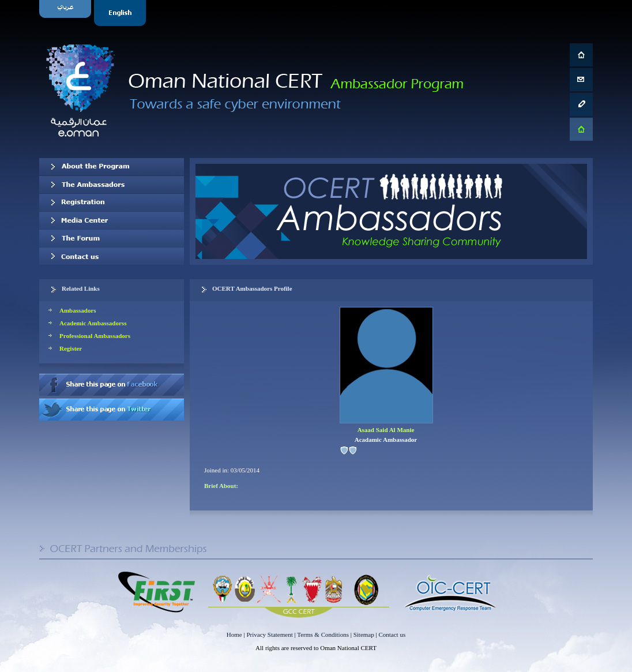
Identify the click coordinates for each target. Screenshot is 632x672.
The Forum (112, 238)
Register (71, 348)
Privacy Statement (269, 635)
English (121, 13)
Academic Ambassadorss (93, 323)
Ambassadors (78, 310)
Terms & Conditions (323, 635)
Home (234, 635)
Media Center (112, 220)
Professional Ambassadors (95, 336)
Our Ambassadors (112, 185)
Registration (112, 202)
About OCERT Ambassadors (112, 167)
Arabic (67, 13)
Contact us (112, 256)
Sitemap (364, 635)
